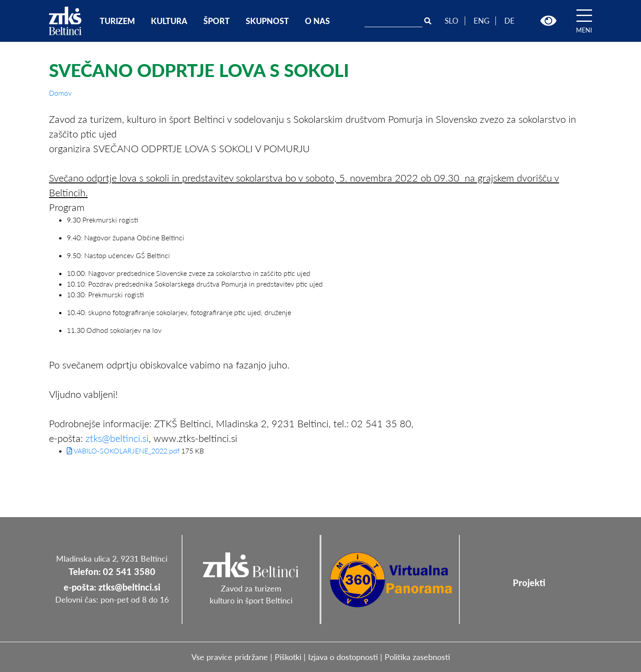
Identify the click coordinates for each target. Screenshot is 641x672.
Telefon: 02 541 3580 (112, 571)
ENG (481, 21)
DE (509, 21)
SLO (452, 21)
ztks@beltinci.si (117, 438)
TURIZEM (117, 21)
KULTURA (169, 21)
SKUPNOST (267, 21)
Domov (60, 93)
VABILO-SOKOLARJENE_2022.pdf (123, 451)
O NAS (317, 21)
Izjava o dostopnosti (343, 657)
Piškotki (288, 657)
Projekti (529, 583)
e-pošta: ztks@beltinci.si (112, 587)
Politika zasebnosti (417, 657)
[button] (548, 21)
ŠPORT (217, 21)
